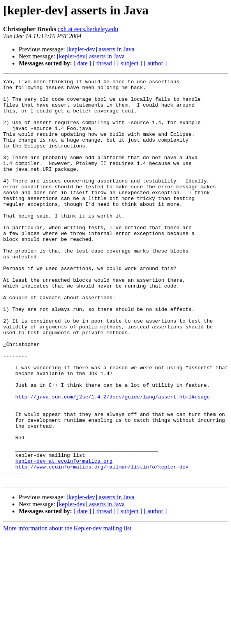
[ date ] (82, 63)
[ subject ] (130, 63)
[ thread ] (104, 63)
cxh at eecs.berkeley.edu (88, 29)
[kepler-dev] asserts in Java (101, 49)
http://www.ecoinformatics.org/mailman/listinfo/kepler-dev (102, 545)
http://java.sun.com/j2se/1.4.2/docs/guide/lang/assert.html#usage (112, 461)
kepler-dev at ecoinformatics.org (64, 538)
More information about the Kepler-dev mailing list (67, 609)
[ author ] (155, 63)
